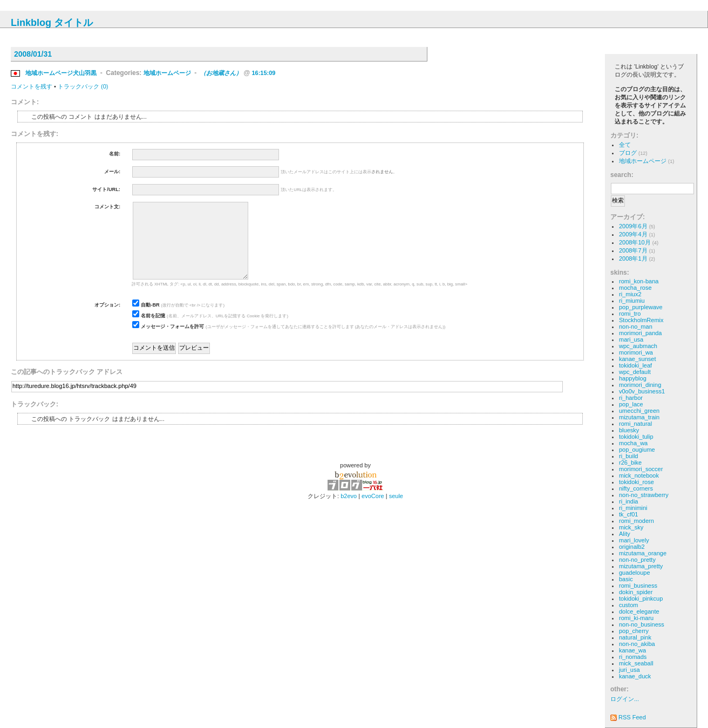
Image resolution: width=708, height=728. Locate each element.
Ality (625, 534)
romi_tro (630, 314)
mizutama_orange (643, 553)
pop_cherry (634, 631)
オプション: (107, 305)
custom (628, 605)
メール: (112, 172)
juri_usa (629, 670)
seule (396, 496)
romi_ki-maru (636, 618)
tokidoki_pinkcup (641, 598)
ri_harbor (631, 398)
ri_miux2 (630, 294)
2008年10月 (635, 242)
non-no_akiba (637, 644)
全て (625, 145)
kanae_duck (635, 676)
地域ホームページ (167, 73)
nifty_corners (636, 488)
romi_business (638, 586)
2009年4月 (633, 234)
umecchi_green (639, 411)
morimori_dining (640, 385)
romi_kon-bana (639, 281)
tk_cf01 (628, 514)
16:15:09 (263, 73)
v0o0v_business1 (642, 391)
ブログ (628, 153)
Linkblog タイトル (52, 23)
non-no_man (636, 326)
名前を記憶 (153, 316)
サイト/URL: (106, 189)
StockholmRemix (641, 320)
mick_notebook (639, 475)
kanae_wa (632, 650)
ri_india (628, 501)
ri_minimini (633, 508)
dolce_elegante (639, 611)
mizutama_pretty (641, 566)
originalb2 (632, 547)
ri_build (628, 456)
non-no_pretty (637, 560)
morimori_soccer (641, 469)
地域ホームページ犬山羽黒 (61, 73)
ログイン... (625, 699)
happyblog (633, 378)
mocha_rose (635, 288)
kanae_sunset (638, 359)
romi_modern (636, 521)
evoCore (373, 496)
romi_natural (635, 424)
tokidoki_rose (636, 482)
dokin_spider (636, 592)
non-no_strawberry (644, 495)
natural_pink (635, 637)
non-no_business (642, 624)
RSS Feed (628, 717)
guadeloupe (635, 573)
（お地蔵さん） (221, 73)
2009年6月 (633, 226)
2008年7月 (633, 250)
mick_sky (631, 527)
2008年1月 (633, 258)
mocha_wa (633, 443)
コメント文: (107, 207)
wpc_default (635, 372)
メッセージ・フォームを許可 (172, 326)
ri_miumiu (632, 301)
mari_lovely (634, 540)
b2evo (349, 496)
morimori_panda (640, 333)
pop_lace (631, 404)
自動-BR (150, 305)
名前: (115, 154)
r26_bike (630, 462)
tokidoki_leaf (635, 365)
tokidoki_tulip (636, 437)
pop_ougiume (637, 450)
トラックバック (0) (83, 86)
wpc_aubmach (638, 346)
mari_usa (631, 339)
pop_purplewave (641, 307)
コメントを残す (32, 86)
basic (626, 579)
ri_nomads (633, 657)
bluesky (629, 430)
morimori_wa (636, 352)
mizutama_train (639, 417)
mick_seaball (636, 663)
